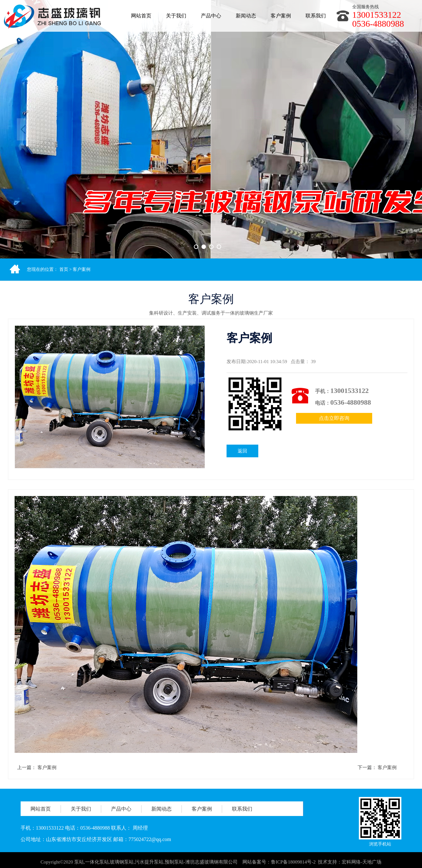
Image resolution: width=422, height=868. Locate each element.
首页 (64, 269)
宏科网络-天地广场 (362, 865)
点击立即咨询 (334, 418)
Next (399, 129)
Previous (23, 129)
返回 (242, 451)
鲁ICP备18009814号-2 (293, 865)
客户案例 (82, 269)
